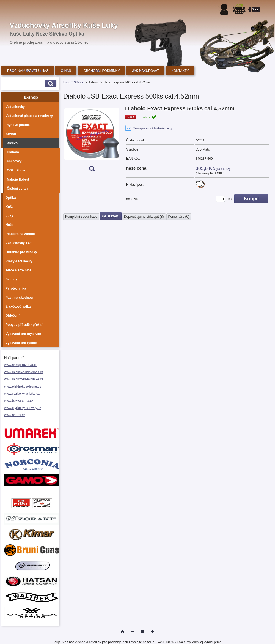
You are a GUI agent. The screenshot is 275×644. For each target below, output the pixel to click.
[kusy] (220, 199)
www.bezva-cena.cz (19, 401)
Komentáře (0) (179, 217)
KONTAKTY (180, 71)
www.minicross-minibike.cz (24, 379)
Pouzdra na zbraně (20, 234)
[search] (50, 84)
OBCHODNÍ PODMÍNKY (101, 71)
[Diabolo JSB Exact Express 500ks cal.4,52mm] (92, 140)
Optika (11, 198)
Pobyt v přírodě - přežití (24, 325)
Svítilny (11, 279)
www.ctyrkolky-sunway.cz (23, 408)
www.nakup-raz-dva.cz (21, 365)
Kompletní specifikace (81, 217)
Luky (9, 216)
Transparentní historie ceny (149, 128)
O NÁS (66, 71)
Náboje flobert (18, 179)
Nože (9, 225)
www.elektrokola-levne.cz (23, 386)
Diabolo (13, 152)
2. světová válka (18, 307)
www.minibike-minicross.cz (24, 372)
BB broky (14, 161)
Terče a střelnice (18, 270)
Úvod (67, 82)
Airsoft (11, 134)
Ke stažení (111, 216)
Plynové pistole (18, 125)
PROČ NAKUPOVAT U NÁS (28, 71)
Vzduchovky (15, 107)
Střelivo (12, 143)
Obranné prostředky (21, 252)
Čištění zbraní (18, 189)
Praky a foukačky (19, 261)
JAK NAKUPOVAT (145, 71)
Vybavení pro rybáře (21, 343)
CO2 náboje (16, 170)
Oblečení (13, 316)
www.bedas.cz (15, 415)
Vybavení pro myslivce (23, 334)
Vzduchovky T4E (19, 243)
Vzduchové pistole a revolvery (29, 116)
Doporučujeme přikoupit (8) (144, 217)
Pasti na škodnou (19, 298)
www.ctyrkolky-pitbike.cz (22, 394)
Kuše (9, 207)
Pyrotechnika (16, 288)
